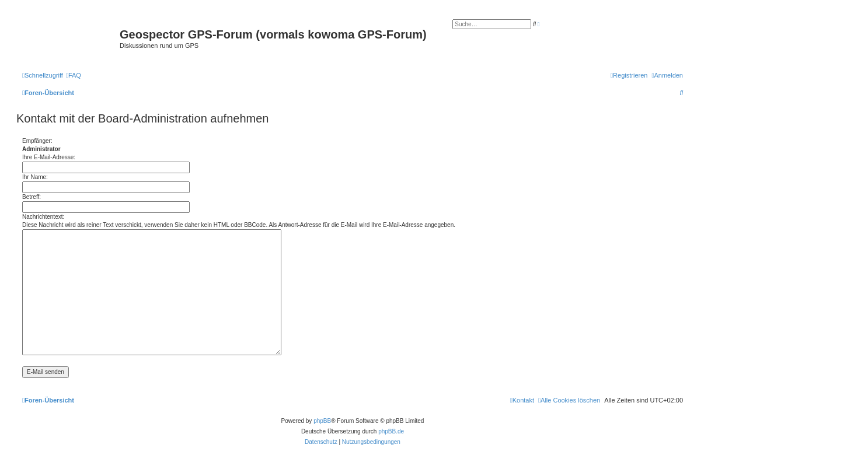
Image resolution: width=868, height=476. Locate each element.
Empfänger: (37, 141)
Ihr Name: (35, 177)
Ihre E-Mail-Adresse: (49, 157)
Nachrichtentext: (43, 217)
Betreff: (32, 197)
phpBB (322, 421)
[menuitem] (74, 75)
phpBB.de (391, 431)
